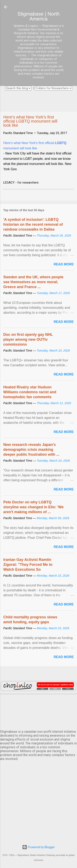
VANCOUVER (38, 711)
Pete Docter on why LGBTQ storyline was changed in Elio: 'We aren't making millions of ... (33, 507)
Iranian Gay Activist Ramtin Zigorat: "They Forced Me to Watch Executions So (28, 565)
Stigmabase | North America (38, 16)
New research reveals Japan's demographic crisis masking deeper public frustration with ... (31, 450)
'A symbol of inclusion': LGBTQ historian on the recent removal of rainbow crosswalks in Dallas (33, 224)
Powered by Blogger (38, 847)
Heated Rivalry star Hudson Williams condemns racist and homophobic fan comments (30, 392)
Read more (64, 264)
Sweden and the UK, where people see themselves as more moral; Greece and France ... (33, 282)
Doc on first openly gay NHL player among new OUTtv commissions (28, 339)
